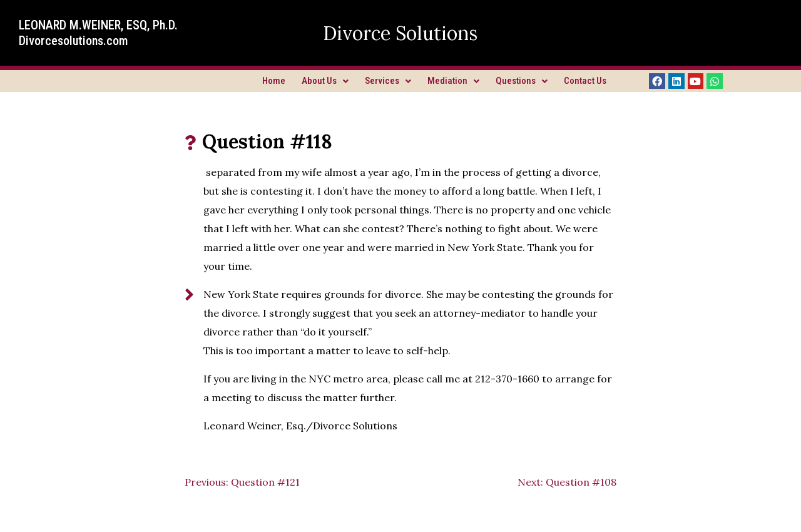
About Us (325, 81)
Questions (522, 81)
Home (274, 81)
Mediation (453, 81)
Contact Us (585, 81)
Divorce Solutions (400, 33)
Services (388, 81)
